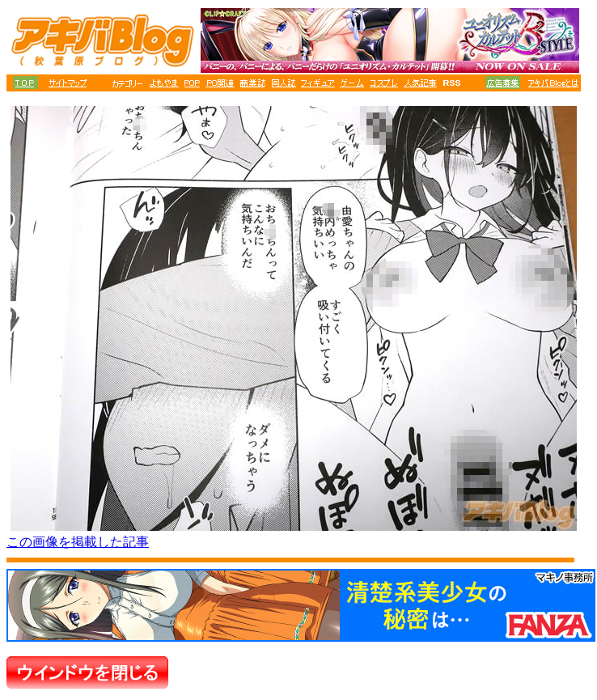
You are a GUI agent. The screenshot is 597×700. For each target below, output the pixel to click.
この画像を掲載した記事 (78, 542)
